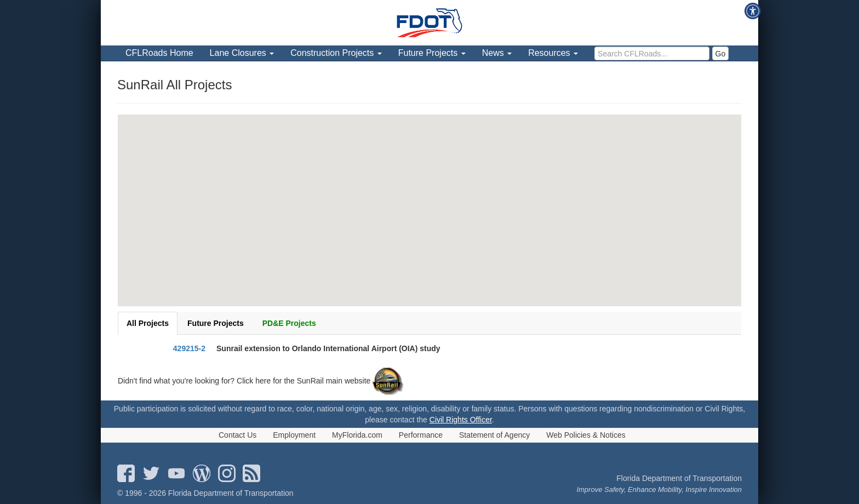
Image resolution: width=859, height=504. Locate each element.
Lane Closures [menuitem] (242, 53)
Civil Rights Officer (461, 420)
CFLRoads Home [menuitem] (159, 53)
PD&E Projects (289, 323)
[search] (652, 53)
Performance (421, 435)
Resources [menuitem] (553, 53)
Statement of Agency (494, 435)
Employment (294, 435)
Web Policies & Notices (586, 435)
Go (721, 54)
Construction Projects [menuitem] (336, 53)
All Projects (148, 323)
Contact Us (237, 435)
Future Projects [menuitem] (432, 53)
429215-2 (189, 348)
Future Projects (216, 323)
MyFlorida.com (357, 435)
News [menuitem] (497, 53)
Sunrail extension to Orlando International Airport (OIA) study (328, 348)
